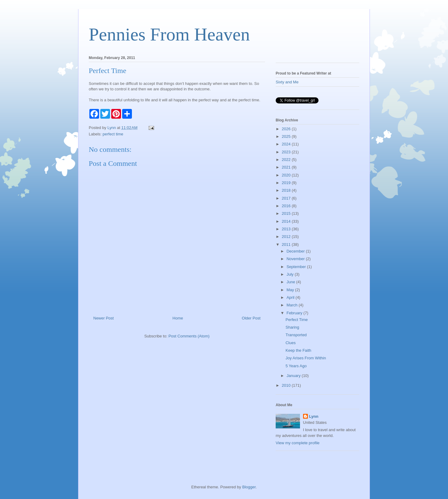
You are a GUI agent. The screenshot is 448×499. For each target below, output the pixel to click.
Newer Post (103, 318)
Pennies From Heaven (169, 34)
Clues (290, 343)
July (291, 274)
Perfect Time (296, 320)
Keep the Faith (298, 350)
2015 (287, 213)
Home (178, 318)
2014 (287, 221)
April (291, 297)
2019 (287, 183)
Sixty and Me (287, 82)
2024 (287, 144)
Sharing (292, 327)
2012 (287, 237)
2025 (287, 136)
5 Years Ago (296, 366)
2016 (287, 206)
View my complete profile (298, 443)
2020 (287, 175)
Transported (296, 335)
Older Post (251, 318)
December (296, 251)
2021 (287, 167)
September (297, 267)
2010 (287, 385)
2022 (287, 160)
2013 (287, 229)
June (291, 282)
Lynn (314, 416)
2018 (287, 190)
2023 (287, 152)
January (294, 376)
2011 (287, 244)
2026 (287, 129)
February (295, 313)
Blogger (249, 487)
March (293, 305)
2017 (287, 198)
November (296, 259)
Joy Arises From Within (306, 358)
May (291, 290)
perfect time (113, 134)
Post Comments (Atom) (189, 336)
